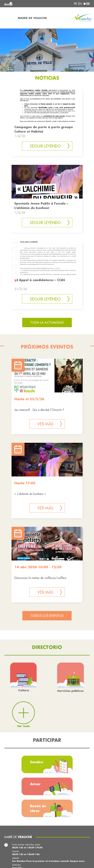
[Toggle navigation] (8, 18)
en (80, 4)
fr (75, 4)
